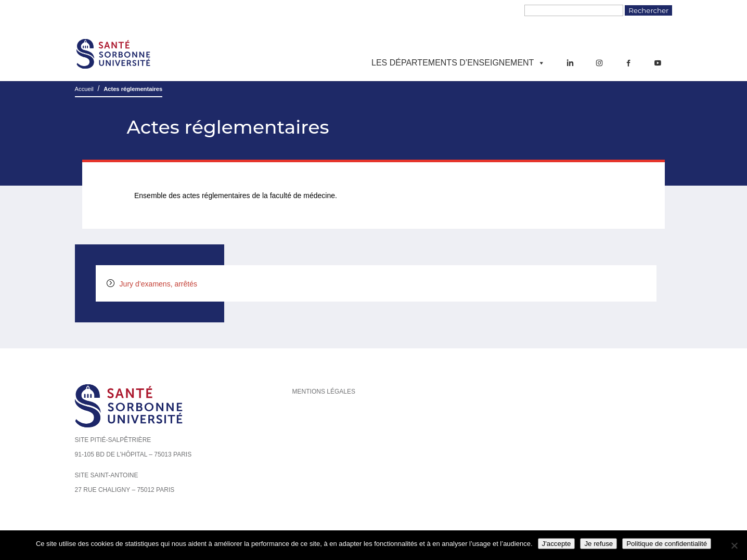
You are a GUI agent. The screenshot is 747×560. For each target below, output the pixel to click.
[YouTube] (658, 63)
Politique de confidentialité (667, 544)
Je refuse (598, 544)
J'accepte (557, 544)
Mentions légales (324, 392)
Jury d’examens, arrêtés (158, 284)
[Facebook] (628, 63)
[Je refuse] (734, 545)
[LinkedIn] (570, 63)
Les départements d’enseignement (458, 63)
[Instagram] (599, 63)
